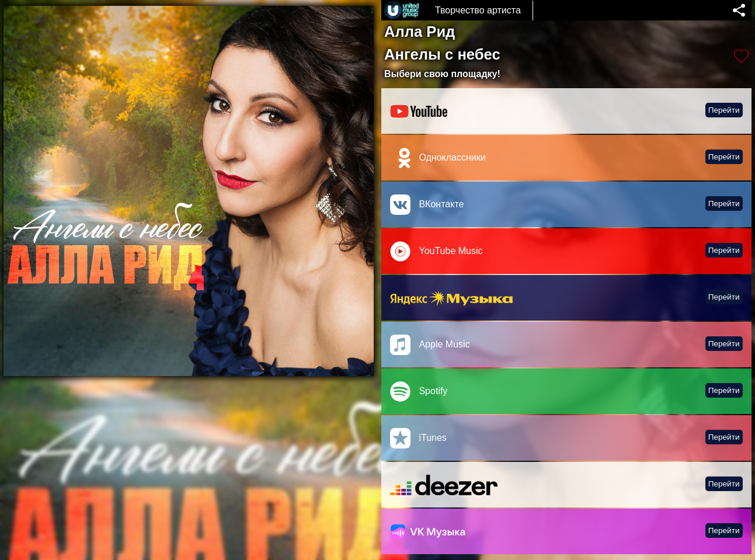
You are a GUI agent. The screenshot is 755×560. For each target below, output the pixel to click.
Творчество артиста (478, 10)
